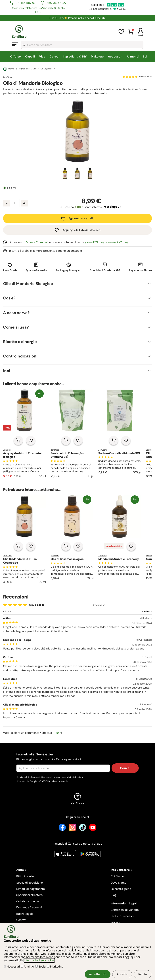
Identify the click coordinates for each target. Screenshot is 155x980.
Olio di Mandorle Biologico (28, 284)
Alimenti (133, 57)
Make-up (97, 57)
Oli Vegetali (46, 69)
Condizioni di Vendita (125, 910)
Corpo (54, 57)
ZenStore (8, 77)
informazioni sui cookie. (39, 960)
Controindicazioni (20, 356)
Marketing (55, 967)
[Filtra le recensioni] (17, 612)
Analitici (28, 967)
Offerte (15, 57)
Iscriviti (125, 768)
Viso (42, 57)
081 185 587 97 (26, 3)
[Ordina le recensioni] (134, 612)
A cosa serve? (16, 313)
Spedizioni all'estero (29, 895)
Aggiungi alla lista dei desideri (81, 230)
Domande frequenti (29, 907)
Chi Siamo (117, 876)
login (58, 733)
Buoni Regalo (25, 914)
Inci (7, 371)
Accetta (122, 974)
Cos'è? (9, 298)
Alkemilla (102, 556)
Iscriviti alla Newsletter (77, 757)
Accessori (115, 57)
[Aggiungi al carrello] (18, 440)
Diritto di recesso (122, 916)
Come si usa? (16, 327)
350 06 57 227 (57, 3)
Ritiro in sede (25, 876)
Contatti (22, 920)
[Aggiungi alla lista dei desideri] (31, 440)
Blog (114, 895)
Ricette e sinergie (20, 342)
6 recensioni (146, 77)
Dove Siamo (118, 883)
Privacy (116, 922)
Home (9, 69)
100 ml (11, 188)
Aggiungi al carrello (81, 218)
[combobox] (82, 45)
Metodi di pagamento (31, 889)
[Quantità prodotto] (15, 203)
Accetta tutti (98, 974)
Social (41, 967)
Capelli (30, 57)
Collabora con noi (28, 901)
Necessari (12, 967)
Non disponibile (114, 546)
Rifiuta (143, 974)
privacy (81, 777)
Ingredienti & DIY (75, 57)
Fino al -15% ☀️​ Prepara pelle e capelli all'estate (77, 18)
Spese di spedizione (30, 883)
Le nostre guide (121, 889)
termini (65, 781)
